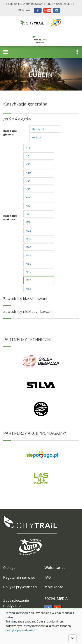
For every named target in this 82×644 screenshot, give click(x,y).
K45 (28, 181)
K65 (28, 214)
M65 (28, 288)
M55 (28, 272)
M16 (28, 222)
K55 (28, 197)
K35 (28, 164)
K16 (28, 148)
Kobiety (36, 137)
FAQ (48, 577)
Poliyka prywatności (20, 587)
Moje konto (54, 587)
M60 (29, 280)
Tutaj (9, 621)
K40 (28, 173)
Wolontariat (55, 567)
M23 (28, 231)
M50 (29, 264)
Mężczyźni (38, 129)
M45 (29, 255)
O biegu (9, 567)
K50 (28, 189)
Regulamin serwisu (19, 577)
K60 (28, 206)
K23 (28, 156)
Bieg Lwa (24, 10)
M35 (28, 239)
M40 (29, 247)
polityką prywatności (20, 630)
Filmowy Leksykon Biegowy (24, 4)
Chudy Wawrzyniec (59, 4)
